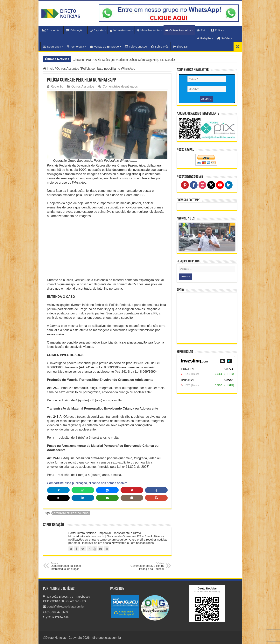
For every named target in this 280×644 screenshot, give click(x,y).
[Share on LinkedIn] (83, 498)
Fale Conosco (136, 46)
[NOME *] (207, 79)
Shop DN (181, 46)
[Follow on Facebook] (194, 185)
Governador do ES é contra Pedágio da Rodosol (144, 566)
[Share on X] (58, 498)
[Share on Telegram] (58, 490)
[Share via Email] (107, 498)
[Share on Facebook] (156, 490)
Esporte (97, 30)
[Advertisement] (107, 249)
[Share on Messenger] (107, 490)
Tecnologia (76, 46)
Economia (51, 30)
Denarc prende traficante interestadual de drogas (71, 566)
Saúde (223, 38)
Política (218, 30)
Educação (75, 30)
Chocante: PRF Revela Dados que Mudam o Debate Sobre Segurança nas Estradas (124, 60)
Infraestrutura (120, 30)
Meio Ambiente (148, 30)
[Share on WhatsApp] (83, 490)
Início (49, 69)
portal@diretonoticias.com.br (64, 606)
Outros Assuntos (178, 30)
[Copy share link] (132, 498)
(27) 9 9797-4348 (56, 617)
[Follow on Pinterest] (185, 185)
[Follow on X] (211, 185)
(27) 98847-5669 (56, 612)
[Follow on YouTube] (220, 185)
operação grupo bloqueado (71, 513)
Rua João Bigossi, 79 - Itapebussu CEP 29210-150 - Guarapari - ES (67, 599)
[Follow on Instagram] (202, 185)
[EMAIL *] (207, 89)
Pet (201, 30)
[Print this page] (156, 498)
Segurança (52, 46)
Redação (57, 86)
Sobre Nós (160, 46)
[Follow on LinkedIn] (229, 185)
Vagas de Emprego (105, 46)
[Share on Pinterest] (132, 490)
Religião (204, 38)
